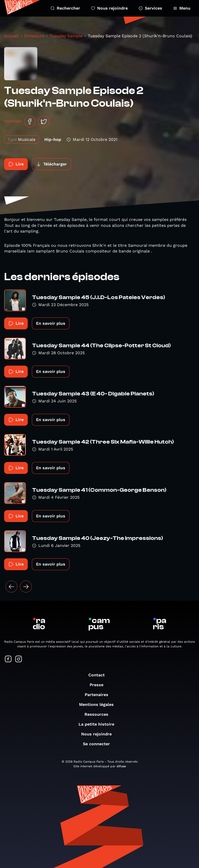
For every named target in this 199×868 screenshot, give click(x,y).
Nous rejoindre (109, 8)
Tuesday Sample (66, 36)
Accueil (12, 36)
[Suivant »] (26, 587)
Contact (99, 675)
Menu (182, 8)
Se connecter (99, 744)
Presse (99, 685)
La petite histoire (99, 724)
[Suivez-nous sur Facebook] (8, 659)
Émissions (34, 36)
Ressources (99, 714)
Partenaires (99, 695)
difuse (121, 766)
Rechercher (65, 8)
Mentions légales (99, 704)
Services (150, 8)
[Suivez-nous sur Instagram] (19, 659)
